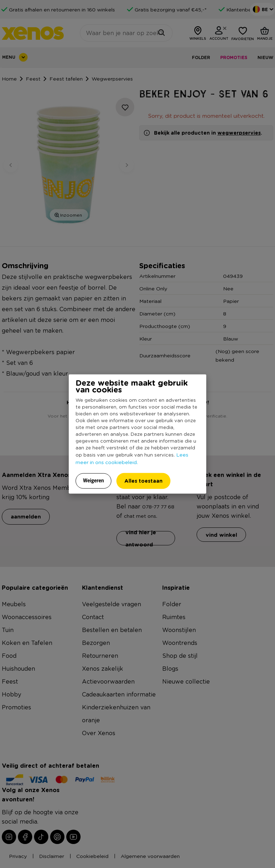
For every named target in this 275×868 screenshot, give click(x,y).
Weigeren (94, 481)
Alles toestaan (143, 481)
